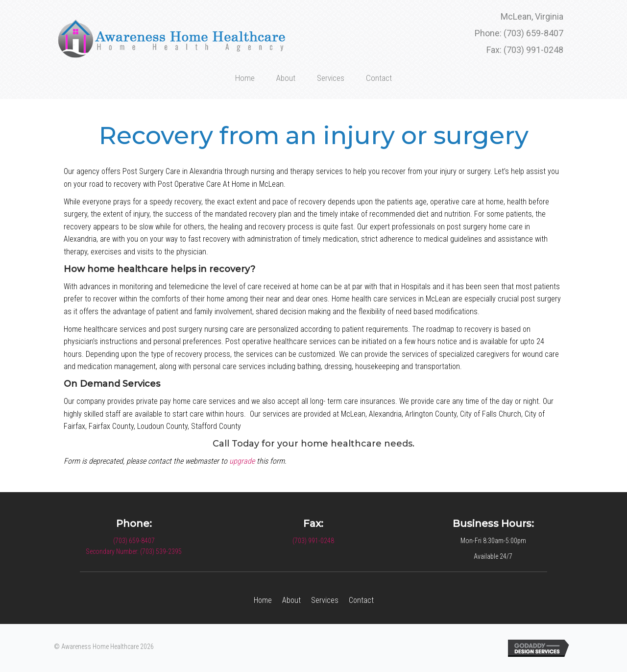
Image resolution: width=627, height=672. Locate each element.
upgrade (242, 461)
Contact (361, 600)
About (291, 600)
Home (263, 600)
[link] (245, 77)
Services (325, 600)
